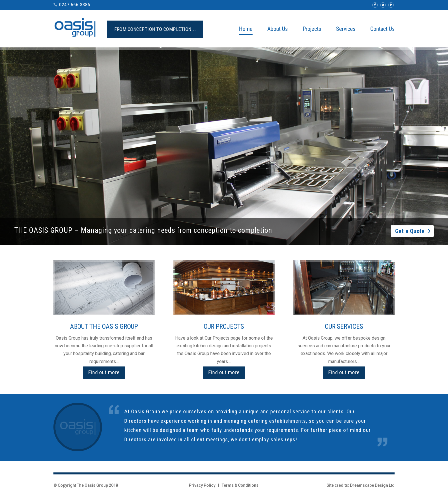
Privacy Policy (202, 485)
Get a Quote (410, 236)
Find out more (104, 372)
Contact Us (382, 30)
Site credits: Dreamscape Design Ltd (361, 485)
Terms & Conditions (240, 485)
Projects (312, 30)
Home (246, 30)
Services (346, 30)
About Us (278, 30)
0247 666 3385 (75, 5)
